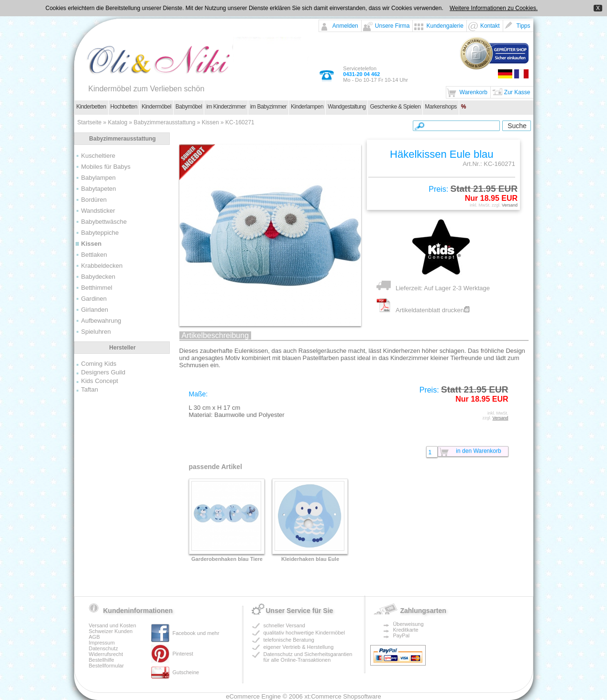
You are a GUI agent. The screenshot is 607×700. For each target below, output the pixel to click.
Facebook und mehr (196, 633)
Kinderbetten (91, 107)
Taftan (90, 389)
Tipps (524, 26)
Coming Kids (99, 364)
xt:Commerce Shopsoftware (342, 696)
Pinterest (183, 654)
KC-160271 (240, 122)
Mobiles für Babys (106, 167)
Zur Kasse (517, 92)
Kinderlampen (307, 107)
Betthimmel (97, 288)
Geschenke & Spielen (395, 107)
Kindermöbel (156, 107)
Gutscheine (186, 672)
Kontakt (490, 26)
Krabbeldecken (102, 266)
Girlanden (95, 310)
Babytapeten (99, 189)
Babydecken (99, 277)
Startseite (90, 122)
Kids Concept (100, 381)
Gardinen (94, 299)
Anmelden (345, 26)
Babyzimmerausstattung (165, 122)
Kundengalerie (445, 26)
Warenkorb (474, 92)
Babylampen (99, 178)
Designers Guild (104, 372)
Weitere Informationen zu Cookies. (494, 8)
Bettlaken (94, 255)
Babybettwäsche (104, 222)
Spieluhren (96, 332)
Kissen (210, 122)
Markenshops (441, 107)
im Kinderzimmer (226, 107)
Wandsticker (98, 211)
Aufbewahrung (101, 321)
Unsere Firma (392, 26)
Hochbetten (124, 107)
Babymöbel (189, 107)
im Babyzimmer (268, 107)
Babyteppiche (100, 233)
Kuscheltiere (99, 156)
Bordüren (94, 200)
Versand (510, 205)
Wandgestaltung (347, 107)
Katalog (118, 122)
